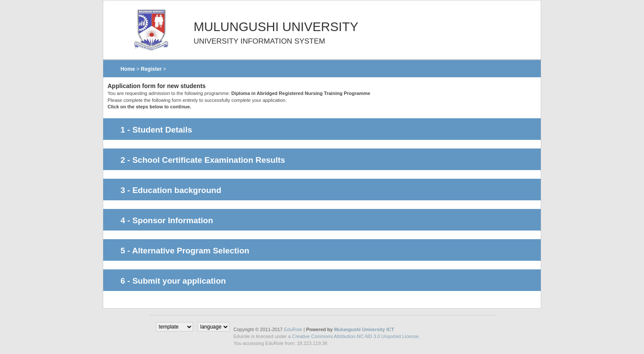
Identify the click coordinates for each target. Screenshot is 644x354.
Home (128, 69)
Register (151, 69)
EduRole (293, 329)
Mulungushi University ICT (364, 329)
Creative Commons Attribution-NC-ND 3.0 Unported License (355, 336)
